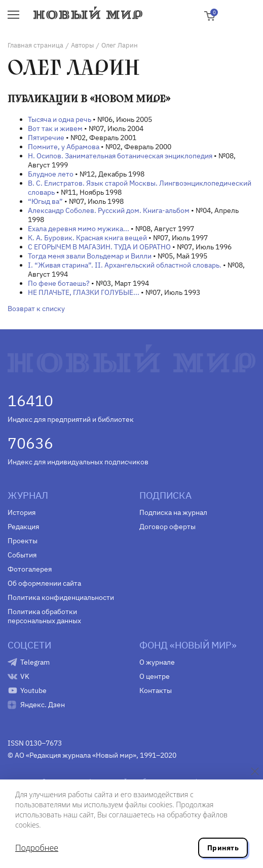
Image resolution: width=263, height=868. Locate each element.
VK (25, 676)
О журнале (157, 662)
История (22, 512)
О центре (155, 676)
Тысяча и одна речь (60, 119)
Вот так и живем (55, 128)
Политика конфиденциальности (61, 597)
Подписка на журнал (173, 512)
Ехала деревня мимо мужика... (79, 229)
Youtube (33, 690)
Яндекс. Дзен (43, 705)
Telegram (35, 662)
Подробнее (37, 848)
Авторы (82, 45)
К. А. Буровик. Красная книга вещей (87, 238)
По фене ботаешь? (59, 283)
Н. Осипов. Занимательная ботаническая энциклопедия (120, 156)
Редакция (23, 527)
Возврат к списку (36, 309)
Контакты (156, 690)
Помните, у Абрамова (64, 147)
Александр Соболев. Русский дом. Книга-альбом (109, 210)
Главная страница (35, 45)
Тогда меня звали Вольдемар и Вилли (90, 256)
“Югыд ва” (45, 201)
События (22, 555)
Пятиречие (46, 138)
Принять (223, 848)
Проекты (23, 541)
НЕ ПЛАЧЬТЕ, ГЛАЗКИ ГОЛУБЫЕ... (84, 292)
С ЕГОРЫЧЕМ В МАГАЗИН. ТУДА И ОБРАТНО (99, 247)
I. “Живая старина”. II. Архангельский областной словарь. (125, 265)
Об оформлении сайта (44, 583)
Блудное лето (51, 174)
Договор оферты (167, 527)
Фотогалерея (30, 569)
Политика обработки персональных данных (44, 616)
